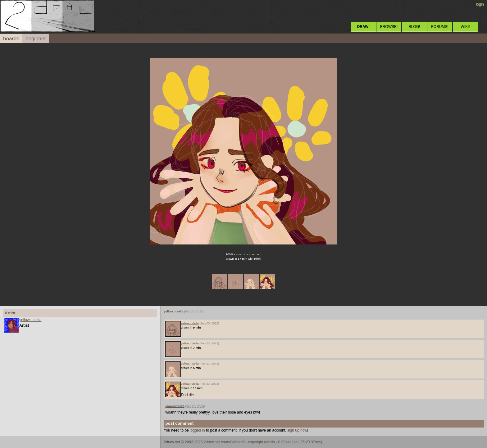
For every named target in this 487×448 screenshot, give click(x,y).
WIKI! (465, 27)
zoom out (255, 254)
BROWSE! (389, 27)
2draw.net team (216, 442)
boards (11, 39)
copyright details (261, 442)
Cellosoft (237, 442)
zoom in (241, 254)
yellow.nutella (30, 320)
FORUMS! (440, 27)
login (480, 4)
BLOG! (414, 27)
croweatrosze (175, 406)
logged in (197, 430)
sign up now (297, 430)
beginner (36, 39)
